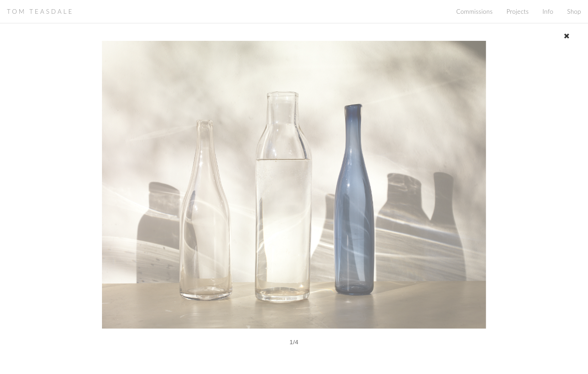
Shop (574, 11)
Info (548, 11)
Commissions (474, 11)
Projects (517, 11)
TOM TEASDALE (40, 11)
